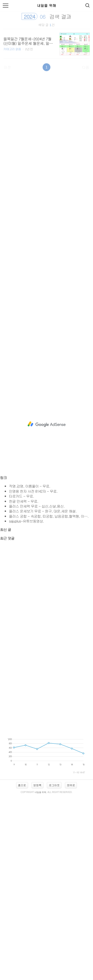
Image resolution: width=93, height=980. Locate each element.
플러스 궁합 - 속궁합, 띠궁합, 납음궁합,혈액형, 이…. (49, 516)
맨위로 (71, 785)
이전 (7, 67)
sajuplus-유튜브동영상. (26, 521)
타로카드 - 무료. (21, 496)
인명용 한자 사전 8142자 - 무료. (33, 491)
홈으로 (22, 785)
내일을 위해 (46, 5)
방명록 (37, 785)
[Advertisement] (46, 221)
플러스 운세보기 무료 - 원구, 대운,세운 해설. (43, 511)
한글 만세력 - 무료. (24, 501)
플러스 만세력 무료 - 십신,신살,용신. (37, 506)
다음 (86, 67)
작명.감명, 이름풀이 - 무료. (30, 486)
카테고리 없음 (12, 49)
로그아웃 (54, 785)
